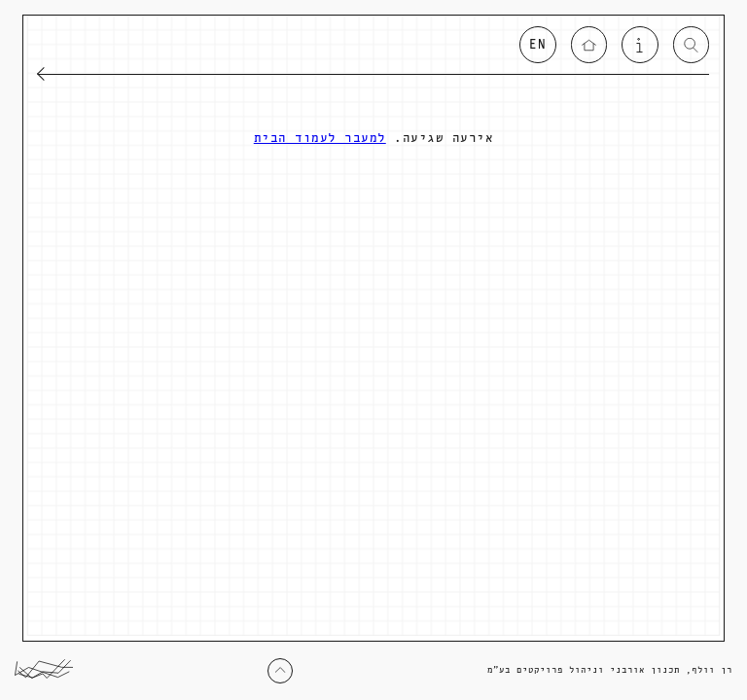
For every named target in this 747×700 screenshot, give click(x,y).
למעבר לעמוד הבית (320, 139)
